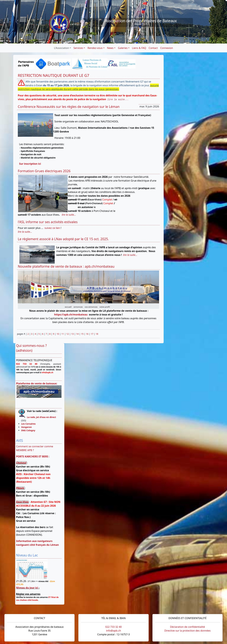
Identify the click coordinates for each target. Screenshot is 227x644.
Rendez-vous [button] (95, 48)
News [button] (110, 48)
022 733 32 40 (113, 627)
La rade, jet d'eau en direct (41, 417)
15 (82, 334)
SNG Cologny (29, 430)
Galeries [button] (123, 48)
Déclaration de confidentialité (188, 627)
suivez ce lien (52, 228)
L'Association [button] (62, 48)
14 (77, 334)
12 (68, 334)
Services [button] (78, 48)
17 (92, 334)
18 (97, 334)
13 (73, 334)
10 (58, 334)
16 (87, 334)
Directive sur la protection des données (188, 631)
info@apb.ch (113, 631)
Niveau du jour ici (27, 588)
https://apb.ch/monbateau (71, 315)
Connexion (167, 48)
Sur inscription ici (30, 164)
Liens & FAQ (139, 48)
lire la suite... (118, 100)
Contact (153, 48)
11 (63, 334)
